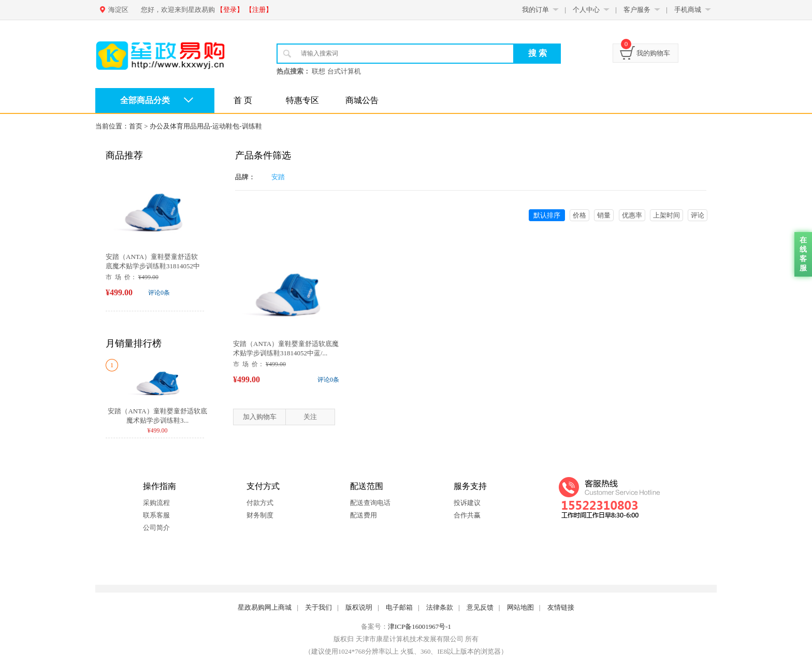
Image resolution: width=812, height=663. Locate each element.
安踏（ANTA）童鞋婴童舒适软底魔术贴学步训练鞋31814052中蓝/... (153, 266)
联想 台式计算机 (336, 71)
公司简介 (156, 528)
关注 (310, 417)
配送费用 (364, 515)
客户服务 (637, 10)
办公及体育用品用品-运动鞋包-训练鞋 (206, 126)
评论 (698, 215)
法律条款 (440, 607)
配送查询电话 (370, 503)
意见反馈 (480, 607)
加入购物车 (260, 417)
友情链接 (561, 607)
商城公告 (362, 100)
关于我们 (318, 607)
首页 (136, 126)
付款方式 (260, 503)
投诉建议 (467, 503)
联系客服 (156, 515)
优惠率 (632, 215)
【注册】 (259, 10)
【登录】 (230, 10)
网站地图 (520, 607)
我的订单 (535, 10)
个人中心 (586, 10)
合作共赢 (467, 515)
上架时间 (666, 215)
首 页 (243, 100)
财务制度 (260, 515)
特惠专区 (302, 100)
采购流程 (156, 503)
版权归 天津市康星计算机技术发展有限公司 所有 (406, 639)
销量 (604, 215)
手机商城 (688, 10)
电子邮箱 (399, 607)
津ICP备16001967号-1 (419, 626)
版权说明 (359, 607)
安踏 (278, 177)
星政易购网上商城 (265, 607)
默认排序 (547, 215)
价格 (579, 215)
